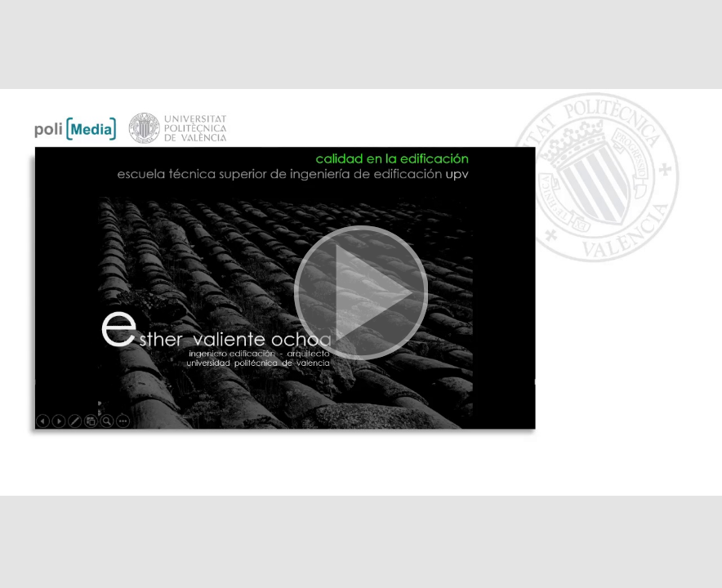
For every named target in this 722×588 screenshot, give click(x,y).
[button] (361, 294)
